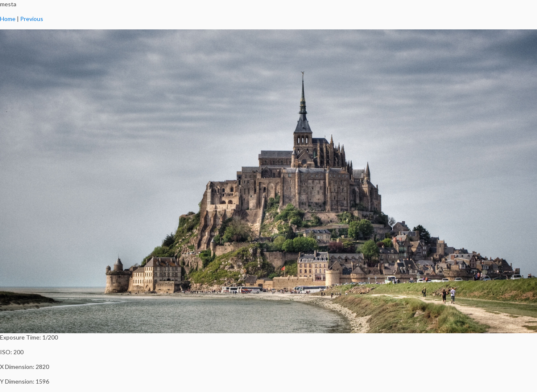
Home (8, 19)
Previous (32, 19)
